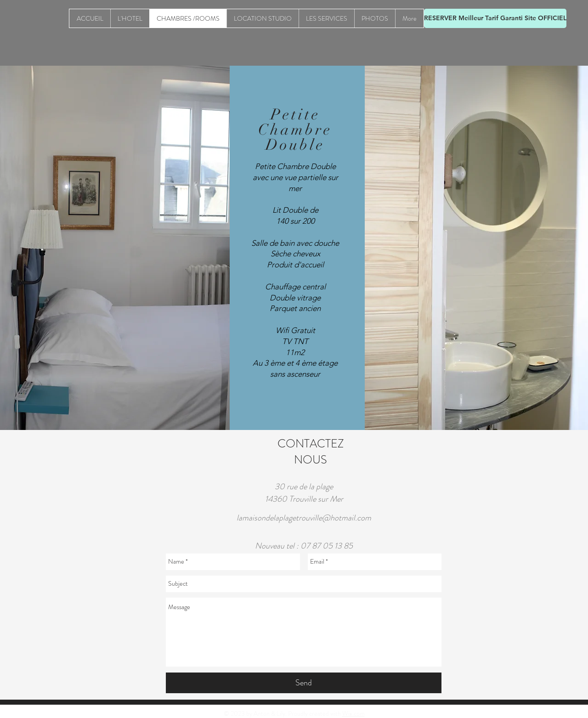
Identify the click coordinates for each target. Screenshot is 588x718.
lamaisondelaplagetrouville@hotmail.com (304, 518)
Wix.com (353, 713)
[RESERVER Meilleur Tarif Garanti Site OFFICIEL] (495, 18)
